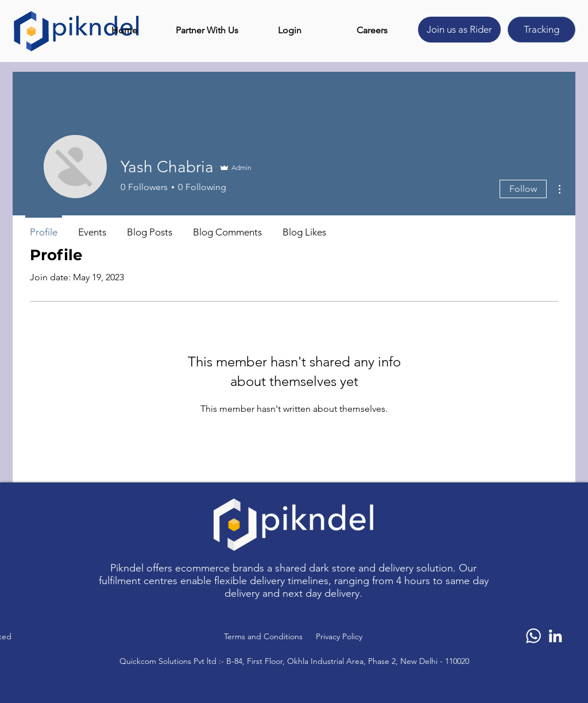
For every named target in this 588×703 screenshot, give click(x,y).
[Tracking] (541, 30)
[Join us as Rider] (459, 30)
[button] (207, 30)
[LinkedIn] (555, 636)
